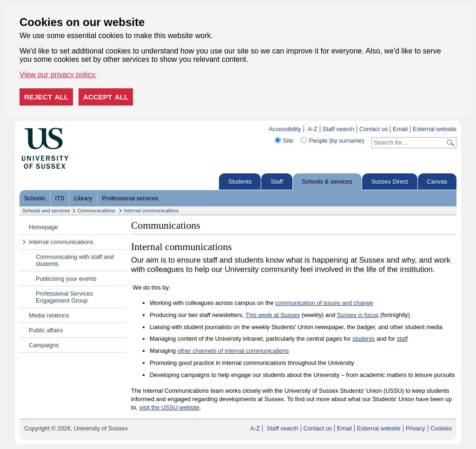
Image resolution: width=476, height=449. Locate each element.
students (364, 339)
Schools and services (46, 211)
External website (435, 129)
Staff (277, 182)
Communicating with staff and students (75, 260)
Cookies (441, 428)
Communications (97, 211)
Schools (35, 198)
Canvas (437, 182)
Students (240, 182)
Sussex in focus (358, 315)
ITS (60, 198)
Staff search (338, 129)
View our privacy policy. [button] (58, 75)
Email (400, 129)
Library (83, 198)
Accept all (106, 97)
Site (288, 141)
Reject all (46, 97)
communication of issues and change (324, 303)
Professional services (130, 198)
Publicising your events (66, 279)
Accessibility (285, 129)
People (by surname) (337, 141)
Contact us (374, 129)
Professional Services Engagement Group (64, 297)
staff (402, 339)
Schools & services (327, 182)
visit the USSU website (169, 407)
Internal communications (152, 211)
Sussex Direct (390, 182)
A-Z (313, 129)
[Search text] (408, 143)
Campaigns (44, 345)
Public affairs (46, 330)
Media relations (49, 315)
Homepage (43, 227)
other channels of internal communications (233, 351)
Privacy (416, 428)
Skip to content (88, 129)
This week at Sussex (273, 315)
